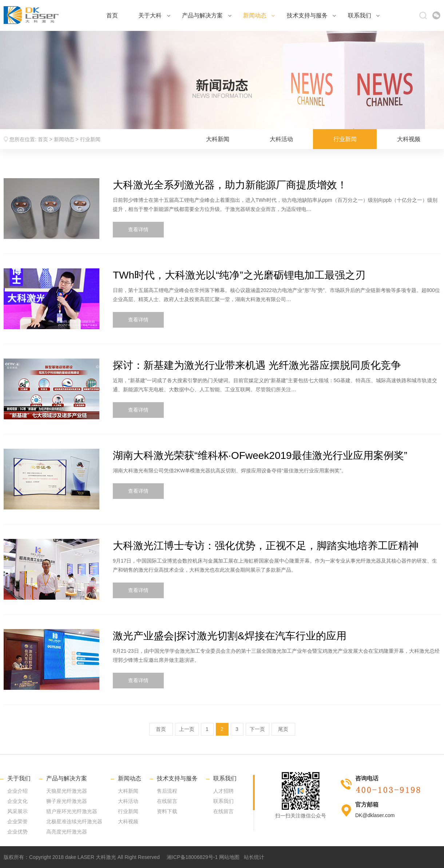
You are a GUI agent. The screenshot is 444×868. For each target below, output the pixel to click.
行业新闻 (90, 139)
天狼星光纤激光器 (67, 791)
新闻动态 (259, 15)
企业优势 (17, 832)
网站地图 (229, 857)
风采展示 (17, 811)
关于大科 (154, 15)
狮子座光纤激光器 (67, 801)
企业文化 (17, 801)
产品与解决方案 (207, 15)
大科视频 (409, 139)
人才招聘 (223, 791)
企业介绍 (17, 791)
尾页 (283, 729)
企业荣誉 (17, 821)
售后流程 (167, 791)
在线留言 (167, 801)
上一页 (187, 729)
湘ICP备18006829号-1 (192, 857)
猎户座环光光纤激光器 (72, 811)
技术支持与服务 (311, 15)
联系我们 (364, 15)
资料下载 (167, 811)
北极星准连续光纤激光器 (74, 821)
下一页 (257, 729)
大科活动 (281, 139)
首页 (112, 15)
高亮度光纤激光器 (67, 832)
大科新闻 (218, 139)
